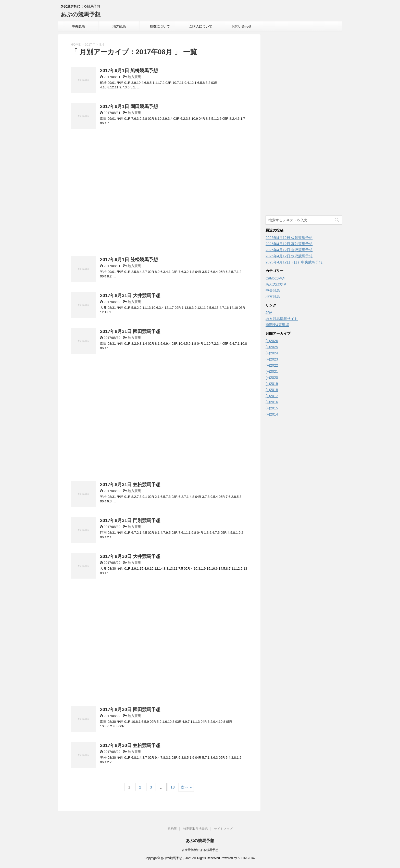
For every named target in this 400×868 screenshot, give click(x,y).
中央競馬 (78, 26)
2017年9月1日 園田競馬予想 (129, 106)
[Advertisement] (159, 194)
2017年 (90, 44)
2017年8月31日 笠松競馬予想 (130, 485)
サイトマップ (223, 829)
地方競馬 (119, 26)
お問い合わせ (242, 26)
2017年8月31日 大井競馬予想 (130, 296)
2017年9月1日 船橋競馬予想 (129, 71)
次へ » (186, 787)
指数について (160, 26)
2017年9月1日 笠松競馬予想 (129, 260)
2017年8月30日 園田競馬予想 (130, 710)
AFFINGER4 (246, 858)
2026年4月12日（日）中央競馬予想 (294, 262)
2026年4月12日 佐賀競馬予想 (289, 238)
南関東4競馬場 (277, 325)
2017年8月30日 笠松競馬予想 (130, 745)
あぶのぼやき (276, 284)
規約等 (172, 829)
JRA (269, 313)
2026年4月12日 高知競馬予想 (289, 244)
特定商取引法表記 (195, 829)
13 (173, 787)
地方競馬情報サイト (282, 319)
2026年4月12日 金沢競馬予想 (289, 250)
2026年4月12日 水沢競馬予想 (289, 256)
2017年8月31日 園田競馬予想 (130, 331)
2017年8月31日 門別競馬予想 (130, 520)
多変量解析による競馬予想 (200, 850)
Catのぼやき (276, 278)
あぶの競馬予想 (80, 14)
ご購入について (201, 26)
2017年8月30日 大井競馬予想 (130, 556)
